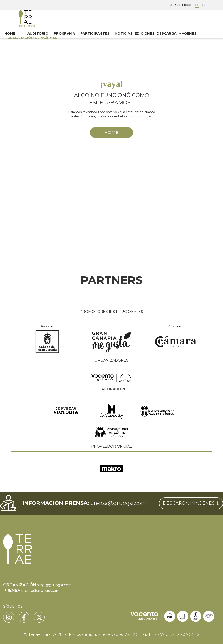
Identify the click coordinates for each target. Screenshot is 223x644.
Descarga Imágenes (176, 33)
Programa (64, 33)
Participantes (95, 33)
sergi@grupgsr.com (54, 585)
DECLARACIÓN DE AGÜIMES (32, 38)
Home (10, 33)
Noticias (124, 33)
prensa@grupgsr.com (118, 503)
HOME (112, 132)
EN (204, 5)
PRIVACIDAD (166, 634)
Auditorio (183, 5)
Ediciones (144, 33)
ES (197, 5)
